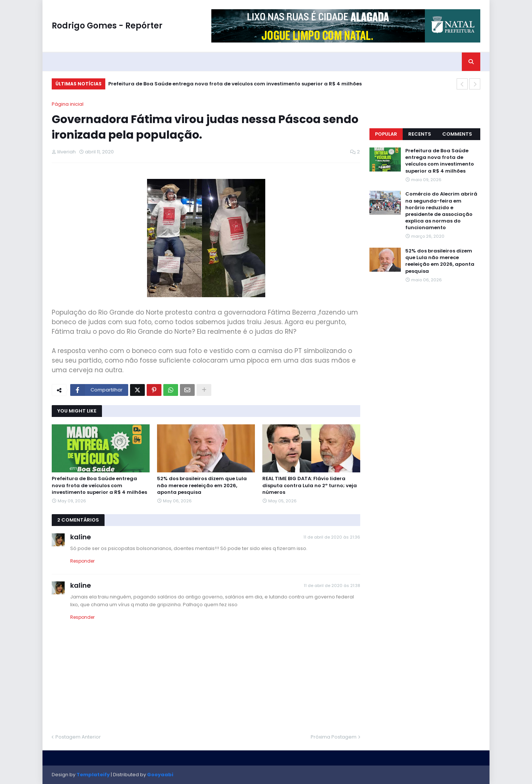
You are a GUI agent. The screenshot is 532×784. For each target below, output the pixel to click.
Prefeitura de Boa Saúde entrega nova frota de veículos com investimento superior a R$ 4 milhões (235, 84)
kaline (81, 537)
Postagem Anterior (78, 737)
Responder (82, 561)
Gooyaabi (160, 775)
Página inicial (68, 104)
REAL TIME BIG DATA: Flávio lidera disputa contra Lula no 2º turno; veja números (310, 485)
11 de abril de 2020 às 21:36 (332, 537)
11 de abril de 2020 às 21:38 (332, 586)
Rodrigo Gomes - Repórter (107, 26)
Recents (420, 134)
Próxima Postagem (334, 737)
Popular (386, 134)
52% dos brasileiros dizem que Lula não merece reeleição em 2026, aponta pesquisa (202, 485)
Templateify (93, 775)
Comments (457, 134)
